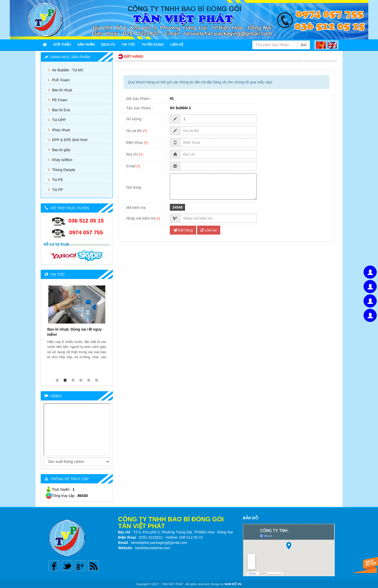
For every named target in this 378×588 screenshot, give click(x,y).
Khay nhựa (61, 130)
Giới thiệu (62, 44)
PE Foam (60, 100)
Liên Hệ (177, 44)
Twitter (67, 566)
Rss (93, 566)
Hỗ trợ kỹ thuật (56, 244)
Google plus (80, 566)
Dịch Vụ (108, 44)
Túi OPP (59, 120)
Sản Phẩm (86, 44)
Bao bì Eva (61, 110)
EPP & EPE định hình (70, 140)
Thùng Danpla (64, 170)
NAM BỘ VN (233, 584)
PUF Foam (61, 80)
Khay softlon (62, 160)
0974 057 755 (86, 232)
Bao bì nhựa (62, 90)
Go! (304, 45)
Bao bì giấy (61, 150)
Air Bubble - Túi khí (68, 70)
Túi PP (57, 190)
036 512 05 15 (86, 221)
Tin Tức (128, 44)
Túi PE (57, 180)
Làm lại (209, 230)
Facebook (54, 566)
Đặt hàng (183, 230)
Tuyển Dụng (153, 44)
